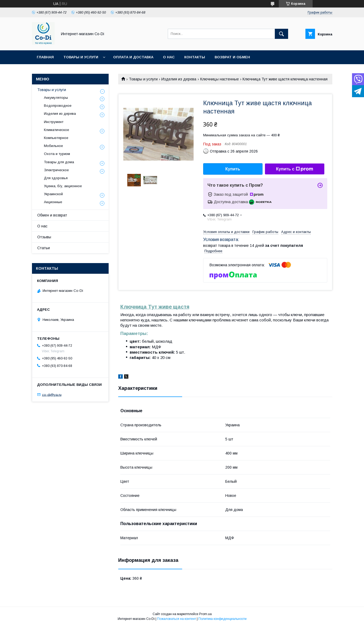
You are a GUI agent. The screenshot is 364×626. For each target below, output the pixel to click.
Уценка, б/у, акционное (63, 186)
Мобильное (53, 146)
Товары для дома (59, 162)
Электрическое (56, 170)
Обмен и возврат (52, 215)
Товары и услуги (81, 57)
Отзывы (44, 237)
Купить (233, 169)
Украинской (53, 194)
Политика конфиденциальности (222, 619)
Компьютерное (56, 138)
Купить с (294, 169)
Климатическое (56, 130)
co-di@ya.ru (52, 394)
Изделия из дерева (179, 79)
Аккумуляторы (56, 98)
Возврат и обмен (232, 57)
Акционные (53, 202)
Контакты (195, 57)
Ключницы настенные (220, 79)
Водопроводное (58, 106)
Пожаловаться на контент (177, 619)
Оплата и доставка (133, 57)
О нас (169, 57)
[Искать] (281, 34)
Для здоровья (56, 178)
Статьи (44, 248)
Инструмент (54, 122)
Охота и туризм (57, 154)
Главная (45, 57)
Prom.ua (205, 614)
